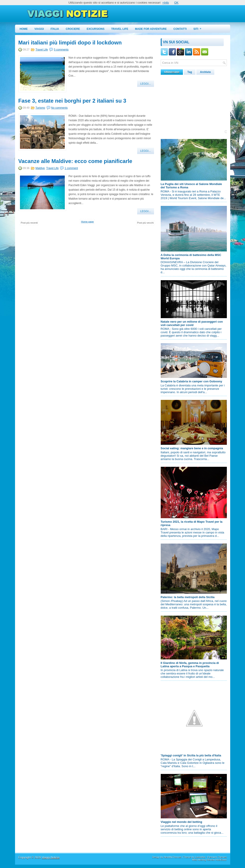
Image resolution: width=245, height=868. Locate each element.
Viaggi (39, 29)
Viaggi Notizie (51, 857)
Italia (55, 29)
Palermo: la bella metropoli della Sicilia (188, 597)
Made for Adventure (151, 29)
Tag (190, 72)
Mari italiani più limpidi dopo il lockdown (70, 43)
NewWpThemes (173, 857)
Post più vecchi (145, 223)
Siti (199, 28)
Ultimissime (172, 72)
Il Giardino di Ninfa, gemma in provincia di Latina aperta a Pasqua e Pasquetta (190, 665)
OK (176, 3)
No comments (59, 108)
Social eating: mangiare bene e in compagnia (192, 448)
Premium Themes (217, 857)
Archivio (205, 72)
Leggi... (146, 84)
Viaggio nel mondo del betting (181, 822)
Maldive (40, 168)
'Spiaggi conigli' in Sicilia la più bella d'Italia (191, 755)
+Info (166, 3)
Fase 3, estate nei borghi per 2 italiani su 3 (72, 101)
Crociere (73, 29)
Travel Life (120, 29)
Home (24, 29)
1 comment (71, 168)
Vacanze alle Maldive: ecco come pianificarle (75, 161)
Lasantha (200, 857)
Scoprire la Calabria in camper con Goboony (192, 381)
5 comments (61, 50)
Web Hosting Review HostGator (209, 860)
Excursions (96, 29)
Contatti (180, 29)
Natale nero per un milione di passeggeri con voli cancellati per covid (192, 323)
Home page (87, 222)
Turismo (40, 108)
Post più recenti (29, 223)
